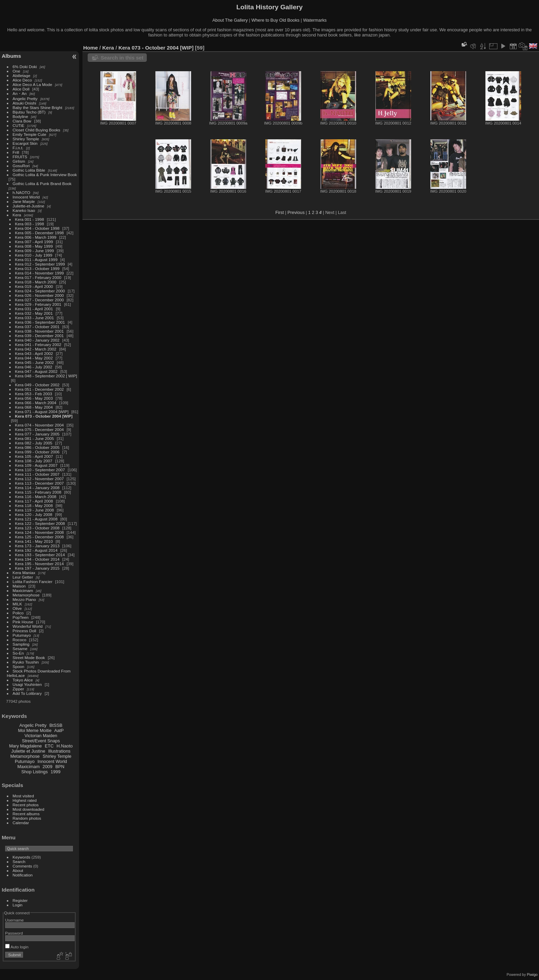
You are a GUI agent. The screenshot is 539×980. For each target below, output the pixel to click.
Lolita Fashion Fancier (33, 581)
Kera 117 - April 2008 (34, 501)
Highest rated (25, 800)
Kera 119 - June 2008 (35, 510)
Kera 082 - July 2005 (34, 443)
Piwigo (532, 974)
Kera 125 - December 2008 (40, 537)
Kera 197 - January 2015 (37, 568)
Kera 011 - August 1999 (36, 260)
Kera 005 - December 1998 (40, 233)
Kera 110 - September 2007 (40, 470)
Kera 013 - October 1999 (37, 268)
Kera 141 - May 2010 (34, 541)
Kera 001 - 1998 (30, 219)
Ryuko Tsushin (26, 662)
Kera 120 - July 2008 (34, 514)
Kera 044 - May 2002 (34, 358)
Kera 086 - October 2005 (37, 447)
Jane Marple (24, 201)
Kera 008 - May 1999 (34, 246)
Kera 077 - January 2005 (37, 434)
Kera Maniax (24, 573)
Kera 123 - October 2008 (37, 528)
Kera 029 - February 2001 (38, 304)
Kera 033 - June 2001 (35, 318)
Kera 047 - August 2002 (36, 371)
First (280, 212)
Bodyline (20, 116)
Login (18, 905)
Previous (296, 212)
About (18, 870)
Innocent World (26, 197)
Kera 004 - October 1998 (37, 228)
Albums (11, 56)
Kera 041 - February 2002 (38, 344)
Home (91, 48)
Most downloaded (29, 809)
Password (14, 933)
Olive (17, 608)
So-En (18, 653)
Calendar (21, 823)
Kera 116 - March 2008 (36, 497)
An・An (20, 93)
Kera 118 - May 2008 (34, 505)
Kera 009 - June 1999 (35, 251)
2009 (47, 767)
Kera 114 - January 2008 (37, 488)
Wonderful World (28, 626)
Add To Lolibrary (27, 693)
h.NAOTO (21, 192)
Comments (23, 866)
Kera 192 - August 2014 (36, 550)
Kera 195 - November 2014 (40, 564)
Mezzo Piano (24, 599)
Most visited (23, 796)
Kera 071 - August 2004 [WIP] (42, 412)
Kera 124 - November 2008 (40, 532)
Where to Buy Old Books (275, 20)
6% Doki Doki (25, 67)
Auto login (17, 947)
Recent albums (26, 814)
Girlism (19, 161)
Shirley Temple (26, 139)
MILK (17, 604)
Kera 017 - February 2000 (38, 277)
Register (20, 900)
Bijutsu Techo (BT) (29, 112)
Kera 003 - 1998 (30, 224)
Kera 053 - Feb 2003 (34, 394)
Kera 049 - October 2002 (37, 385)
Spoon (19, 666)
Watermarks (315, 20)
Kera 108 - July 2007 (34, 461)
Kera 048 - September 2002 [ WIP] (46, 376)
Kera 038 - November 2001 (40, 331)
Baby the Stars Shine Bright (38, 107)
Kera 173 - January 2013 (37, 546)
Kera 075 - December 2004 (40, 429)
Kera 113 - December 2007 (40, 483)
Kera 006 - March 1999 (36, 237)
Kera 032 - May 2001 (34, 313)
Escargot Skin (25, 143)
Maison (19, 586)
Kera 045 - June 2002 (35, 362)
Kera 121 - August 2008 (36, 519)
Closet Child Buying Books (37, 130)
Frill (16, 152)
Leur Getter (23, 577)
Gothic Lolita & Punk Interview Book (45, 175)
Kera (17, 215)
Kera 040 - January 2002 (37, 340)
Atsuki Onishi (25, 103)
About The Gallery (230, 20)
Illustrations (59, 751)
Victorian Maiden (41, 736)
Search (19, 861)
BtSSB (56, 725)
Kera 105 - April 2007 (34, 456)
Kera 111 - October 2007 (37, 474)
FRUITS (20, 157)
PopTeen (21, 617)
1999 (55, 772)
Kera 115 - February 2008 (38, 492)
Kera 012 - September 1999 (40, 264)
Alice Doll (21, 89)
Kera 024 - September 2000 (40, 291)
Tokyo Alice (23, 680)
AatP (59, 730)
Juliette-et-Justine (29, 206)
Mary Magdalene (25, 746)
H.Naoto (64, 746)
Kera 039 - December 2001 (40, 336)
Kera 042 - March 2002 (36, 349)
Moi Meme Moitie (35, 730)
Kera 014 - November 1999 (40, 273)
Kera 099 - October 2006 (37, 452)
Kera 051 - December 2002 (40, 389)
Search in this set (122, 58)
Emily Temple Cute (30, 134)
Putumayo (22, 635)
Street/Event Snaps (41, 741)
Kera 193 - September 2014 (40, 555)
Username (14, 920)
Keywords (22, 857)
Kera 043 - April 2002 (34, 353)
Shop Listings (35, 772)
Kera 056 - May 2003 (34, 398)
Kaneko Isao (24, 210)
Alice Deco (22, 80)
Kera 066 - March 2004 (36, 403)
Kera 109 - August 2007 (36, 465)
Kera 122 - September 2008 (40, 523)
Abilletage (22, 76)
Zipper (18, 689)
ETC (49, 746)
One (16, 71)
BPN (60, 767)
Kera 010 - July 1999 (34, 255)
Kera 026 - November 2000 (40, 295)
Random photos (27, 818)
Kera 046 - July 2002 (34, 367)
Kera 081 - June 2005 (35, 438)
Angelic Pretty (25, 99)
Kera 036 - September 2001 (40, 322)
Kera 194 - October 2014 (37, 559)
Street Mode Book (29, 658)
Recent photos (26, 805)
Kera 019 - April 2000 (34, 286)
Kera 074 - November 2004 (40, 425)
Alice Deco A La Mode (32, 84)
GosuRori (21, 166)
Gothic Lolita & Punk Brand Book (42, 184)
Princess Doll (25, 631)
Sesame (20, 649)
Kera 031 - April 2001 (34, 309)
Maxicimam (23, 590)
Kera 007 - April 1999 (34, 242)
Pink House (23, 622)
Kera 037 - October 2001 (37, 327)
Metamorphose (26, 595)
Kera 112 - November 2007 (40, 479)
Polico (18, 613)
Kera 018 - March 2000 (36, 282)
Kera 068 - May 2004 (34, 407)
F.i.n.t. (18, 148)
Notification (23, 875)
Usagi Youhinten (27, 684)
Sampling (21, 644)
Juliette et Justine (28, 751)
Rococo (20, 640)
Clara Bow (22, 121)
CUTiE (19, 125)
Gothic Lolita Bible (29, 170)
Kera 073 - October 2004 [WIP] (44, 416)
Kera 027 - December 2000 (40, 300)
